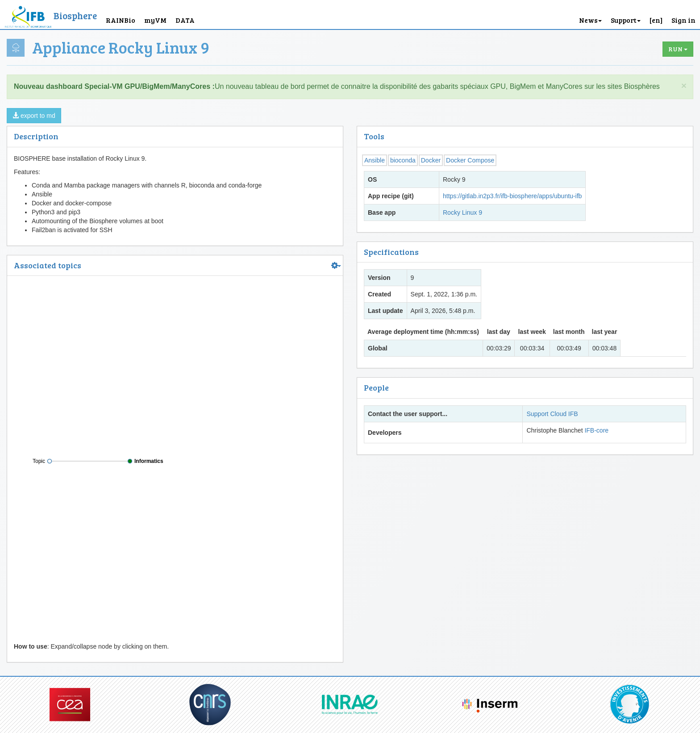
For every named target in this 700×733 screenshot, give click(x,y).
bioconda (403, 160)
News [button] (590, 20)
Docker (431, 160)
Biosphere (75, 15)
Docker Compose (470, 160)
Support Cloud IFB (552, 414)
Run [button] (678, 49)
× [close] (684, 85)
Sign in (683, 20)
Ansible (375, 160)
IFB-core (596, 430)
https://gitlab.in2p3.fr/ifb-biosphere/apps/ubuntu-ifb (512, 196)
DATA (185, 20)
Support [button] (626, 20)
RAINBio (121, 20)
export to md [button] (34, 116)
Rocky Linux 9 (462, 212)
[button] (656, 15)
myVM (155, 20)
